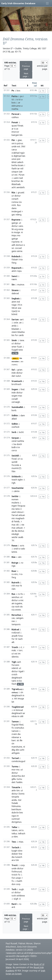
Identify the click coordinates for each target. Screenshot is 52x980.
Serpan (15, 438)
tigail (21, 671)
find (22, 389)
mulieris (15, 503)
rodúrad (16, 633)
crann (14, 734)
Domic (22, 794)
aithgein (16, 753)
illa (16, 531)
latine (14, 552)
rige (13, 566)
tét (16, 698)
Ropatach (17, 268)
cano (21, 226)
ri (21, 509)
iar (18, 168)
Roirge (15, 563)
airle (14, 790)
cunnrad (16, 819)
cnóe (16, 323)
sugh (21, 889)
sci (13, 248)
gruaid (21, 192)
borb (14, 410)
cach (19, 662)
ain (13, 603)
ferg (14, 577)
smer (14, 347)
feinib (17, 521)
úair (20, 172)
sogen (15, 396)
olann (14, 332)
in (12, 232)
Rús (13, 192)
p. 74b (42, 689)
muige (17, 232)
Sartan (15, 319)
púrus (20, 143)
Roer (14, 571)
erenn (18, 610)
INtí (23, 146)
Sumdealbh (17, 407)
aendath (21, 187)
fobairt (15, 259)
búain (21, 165)
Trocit (15, 865)
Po (13, 91)
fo (13, 728)
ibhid (14, 162)
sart (22, 319)
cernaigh (16, 402)
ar (19, 103)
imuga (21, 698)
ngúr (22, 153)
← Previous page (26, 66)
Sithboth (16, 476)
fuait (20, 347)
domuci (19, 245)
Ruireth (15, 582)
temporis (16, 624)
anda (14, 326)
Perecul (15, 114)
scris (22, 546)
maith (19, 881)
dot (23, 776)
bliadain (15, 329)
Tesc (14, 842)
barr (14, 740)
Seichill (15, 456)
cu (22, 459)
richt (14, 205)
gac (13, 215)
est (19, 146)
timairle (15, 797)
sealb (21, 537)
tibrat (14, 308)
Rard (14, 904)
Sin (13, 284)
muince (21, 284)
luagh (14, 851)
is (17, 99)
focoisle (15, 465)
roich (17, 607)
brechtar (16, 181)
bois (14, 103)
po (21, 96)
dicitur (18, 196)
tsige (14, 305)
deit (14, 782)
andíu (14, 800)
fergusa (21, 506)
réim (16, 837)
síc (18, 740)
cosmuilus (19, 728)
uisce (14, 159)
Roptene (16, 220)
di (12, 521)
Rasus (14, 546)
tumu (19, 779)
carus (14, 150)
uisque (15, 172)
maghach (20, 518)
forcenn (15, 665)
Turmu (15, 766)
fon (13, 878)
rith (13, 586)
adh (13, 245)
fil (19, 305)
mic (13, 509)
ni (22, 232)
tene (22, 340)
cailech (20, 162)
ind (18, 302)
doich (19, 444)
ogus (14, 816)
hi (21, 586)
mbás (14, 716)
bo (21, 681)
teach (14, 480)
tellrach (22, 833)
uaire (16, 178)
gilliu (14, 779)
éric (16, 574)
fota (20, 636)
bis (13, 335)
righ (13, 483)
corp (23, 865)
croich (14, 674)
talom (14, 830)
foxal (14, 459)
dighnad (18, 156)
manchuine (17, 747)
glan (20, 140)
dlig (13, 750)
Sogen (15, 389)
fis (22, 594)
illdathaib (16, 184)
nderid (15, 668)
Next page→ (26, 75)
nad (21, 178)
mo (19, 235)
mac (20, 396)
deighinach (17, 678)
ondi (16, 549)
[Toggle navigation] (47, 3)
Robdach (16, 256)
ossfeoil (15, 427)
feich (14, 684)
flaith (14, 168)
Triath (15, 647)
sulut (18, 376)
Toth (14, 889)
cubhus (15, 117)
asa (19, 308)
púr (19, 159)
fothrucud (17, 871)
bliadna (21, 332)
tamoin (15, 731)
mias (21, 842)
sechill (14, 462)
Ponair (15, 122)
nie (23, 525)
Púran (21, 175)
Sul (13, 370)
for (16, 335)
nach (20, 639)
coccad (18, 248)
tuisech (19, 857)
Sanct (15, 276)
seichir (15, 537)
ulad (14, 512)
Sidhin (15, 415)
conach (15, 199)
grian (20, 370)
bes (21, 812)
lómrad (19, 710)
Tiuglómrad (18, 707)
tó (13, 99)
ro (22, 563)
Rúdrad (15, 629)
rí (21, 647)
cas (13, 618)
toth (14, 896)
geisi (14, 251)
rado (23, 549)
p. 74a (42, 358)
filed (21, 725)
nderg (18, 215)
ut (13, 175)
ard (13, 907)
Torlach (15, 847)
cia (13, 607)
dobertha (16, 776)
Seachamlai (18, 488)
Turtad (15, 758)
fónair (20, 126)
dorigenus (16, 822)
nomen (15, 499)
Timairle (16, 787)
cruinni (14, 365)
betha (14, 165)
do (22, 181)
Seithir (15, 496)
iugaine (19, 603)
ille (21, 740)
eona (21, 229)
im (19, 654)
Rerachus (16, 615)
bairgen (15, 135)
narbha (21, 441)
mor (18, 586)
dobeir (15, 854)
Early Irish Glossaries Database (18, 3)
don (13, 884)
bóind (14, 314)
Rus (19, 205)
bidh (14, 447)
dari (13, 376)
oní (20, 830)
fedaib (15, 803)
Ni (13, 229)
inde (14, 373)
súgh (16, 899)
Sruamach (17, 381)
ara (22, 361)
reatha (15, 109)
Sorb (14, 432)
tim (18, 790)
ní (24, 747)
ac (17, 129)
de (13, 531)
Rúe (14, 557)
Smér (14, 340)
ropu (19, 271)
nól (22, 168)
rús (20, 202)
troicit (15, 875)
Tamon (15, 721)
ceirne (19, 251)
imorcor (15, 132)
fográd (15, 725)
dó (17, 525)
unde (14, 146)
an (20, 323)
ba (15, 444)
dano (14, 208)
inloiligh (15, 534)
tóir (17, 860)
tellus (14, 833)
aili (13, 642)
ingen (14, 506)
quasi (14, 126)
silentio (15, 657)
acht (14, 187)
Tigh (14, 662)
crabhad (16, 153)
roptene (16, 242)
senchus (15, 597)
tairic (14, 681)
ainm (14, 271)
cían (13, 589)
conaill (15, 399)
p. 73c (42, 91)
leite (18, 509)
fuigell (15, 350)
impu (14, 235)
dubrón (15, 812)
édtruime (16, 106)
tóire (20, 851)
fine (20, 854)
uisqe (18, 878)
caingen (20, 618)
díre (18, 750)
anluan (22, 515)
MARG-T (15, 358)
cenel (14, 441)
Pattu (15, 96)
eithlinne (21, 896)
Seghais (16, 298)
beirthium (16, 809)
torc (21, 650)
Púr (13, 140)
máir (14, 650)
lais (24, 156)
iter (20, 800)
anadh (15, 636)
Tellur (15, 827)
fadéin (19, 782)
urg (16, 229)
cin (22, 692)
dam (23, 415)
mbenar (15, 737)
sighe (20, 480)
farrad (15, 515)
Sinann (15, 290)
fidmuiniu (16, 806)
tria (21, 259)
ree (13, 621)
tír (16, 639)
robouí (20, 512)
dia (19, 734)
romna (15, 202)
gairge (15, 223)
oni (13, 143)
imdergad (16, 211)
